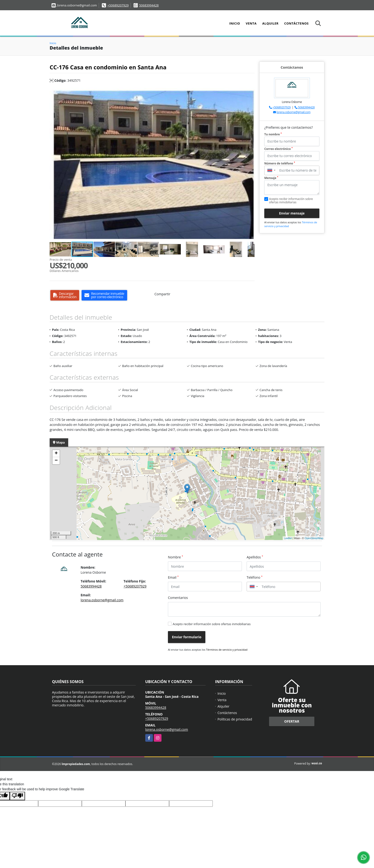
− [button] (56, 461)
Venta (251, 23)
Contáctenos (296, 23)
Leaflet (288, 538)
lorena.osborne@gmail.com (294, 112)
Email (173, 577)
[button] (250, 92)
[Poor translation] (17, 796)
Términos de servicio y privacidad (227, 650)
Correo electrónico (278, 149)
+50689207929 (118, 5)
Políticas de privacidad (235, 719)
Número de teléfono (280, 163)
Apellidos (255, 557)
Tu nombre (273, 134)
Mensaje (271, 178)
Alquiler (270, 23)
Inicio (235, 23)
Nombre (176, 557)
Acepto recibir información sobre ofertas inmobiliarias (212, 624)
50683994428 (149, 5)
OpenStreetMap (314, 538)
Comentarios (178, 598)
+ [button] (56, 454)
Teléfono (255, 577)
